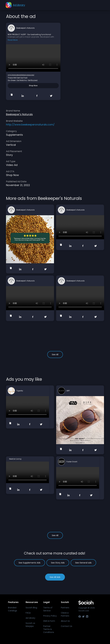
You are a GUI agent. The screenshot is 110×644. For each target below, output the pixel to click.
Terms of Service (48, 609)
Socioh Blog (31, 608)
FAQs (28, 613)
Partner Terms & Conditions (49, 629)
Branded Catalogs (13, 609)
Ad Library (30, 618)
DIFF (68, 391)
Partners (65, 608)
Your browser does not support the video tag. (33, 58)
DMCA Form (49, 621)
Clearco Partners (65, 614)
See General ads (83, 563)
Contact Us (67, 626)
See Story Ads (58, 563)
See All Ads (55, 577)
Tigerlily (20, 391)
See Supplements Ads (30, 563)
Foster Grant (72, 462)
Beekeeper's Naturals (25, 28)
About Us (65, 621)
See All (55, 355)
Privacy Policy (50, 616)
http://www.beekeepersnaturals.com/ (21, 75)
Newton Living (15, 459)
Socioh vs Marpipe (30, 625)
